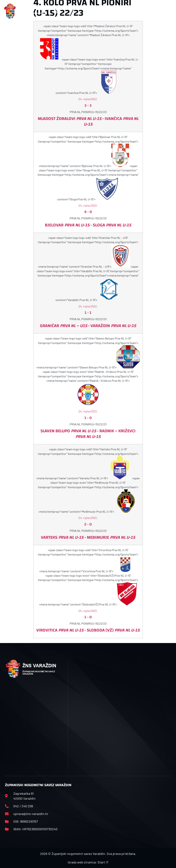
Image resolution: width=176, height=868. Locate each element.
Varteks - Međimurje (88, 537)
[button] (58, 11)
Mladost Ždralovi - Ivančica (88, 122)
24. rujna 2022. (88, 99)
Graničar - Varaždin (88, 326)
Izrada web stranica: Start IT (88, 862)
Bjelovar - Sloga (88, 225)
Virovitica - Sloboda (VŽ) (88, 630)
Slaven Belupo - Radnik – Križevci (88, 434)
